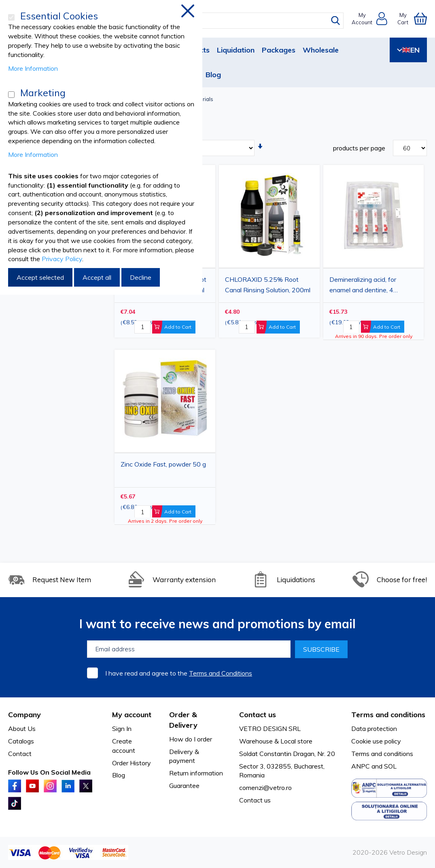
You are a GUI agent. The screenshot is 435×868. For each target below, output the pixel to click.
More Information (33, 68)
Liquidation (236, 50)
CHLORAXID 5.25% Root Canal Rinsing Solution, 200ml (268, 285)
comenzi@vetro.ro (265, 788)
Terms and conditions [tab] (388, 715)
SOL (390, 766)
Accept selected (40, 277)
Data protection (374, 729)
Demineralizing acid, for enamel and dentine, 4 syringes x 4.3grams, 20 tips (370, 286)
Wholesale (321, 50)
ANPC (361, 766)
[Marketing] (11, 95)
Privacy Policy (62, 259)
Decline (141, 277)
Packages (279, 50)
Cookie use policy (376, 741)
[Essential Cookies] (11, 17)
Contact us (255, 800)
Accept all (97, 277)
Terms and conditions (382, 754)
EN (408, 50)
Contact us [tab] (258, 715)
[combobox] (225, 21)
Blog (213, 75)
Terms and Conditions (221, 673)
